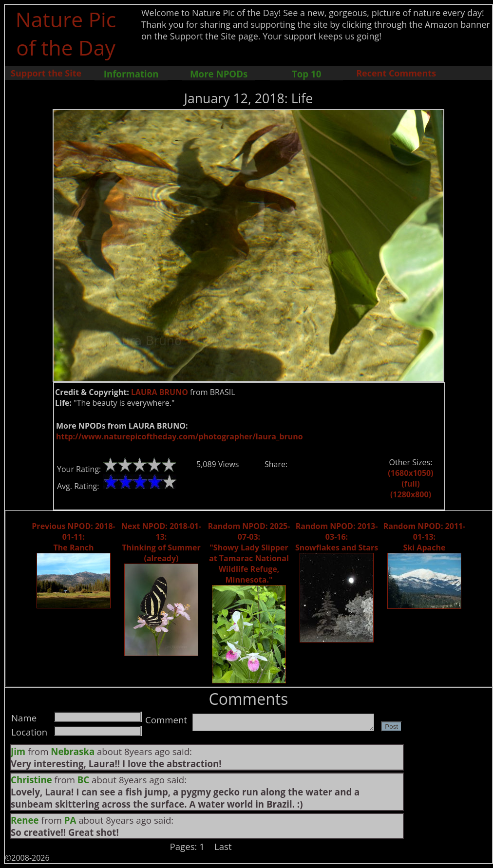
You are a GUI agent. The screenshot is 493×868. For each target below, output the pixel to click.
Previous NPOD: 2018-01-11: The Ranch (73, 537)
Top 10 (306, 74)
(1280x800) (411, 494)
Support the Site (46, 73)
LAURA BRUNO (160, 392)
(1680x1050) (410, 473)
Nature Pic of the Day (66, 33)
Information (131, 74)
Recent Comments (396, 73)
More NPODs (219, 74)
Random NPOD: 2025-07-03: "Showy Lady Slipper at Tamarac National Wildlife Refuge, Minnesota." (249, 553)
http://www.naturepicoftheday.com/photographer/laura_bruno (180, 436)
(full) (410, 484)
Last (223, 846)
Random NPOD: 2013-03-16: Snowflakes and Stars (337, 537)
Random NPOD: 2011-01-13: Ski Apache (425, 537)
